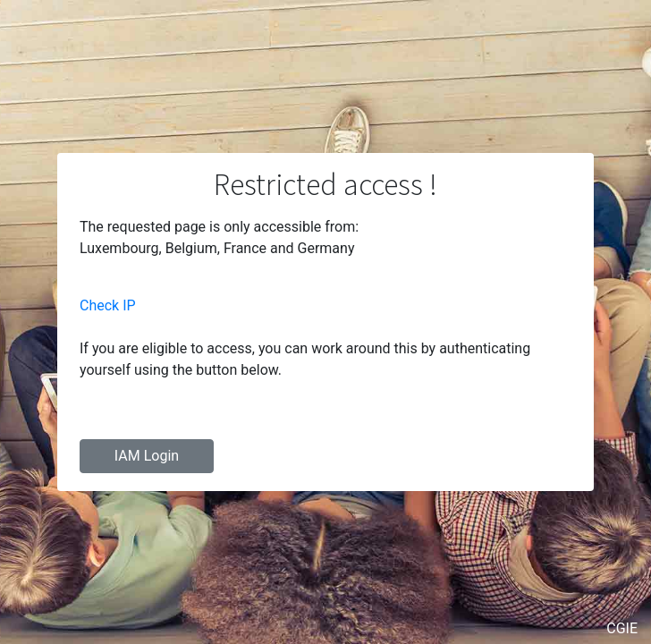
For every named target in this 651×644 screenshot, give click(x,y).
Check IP (108, 305)
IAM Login (147, 456)
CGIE (622, 628)
